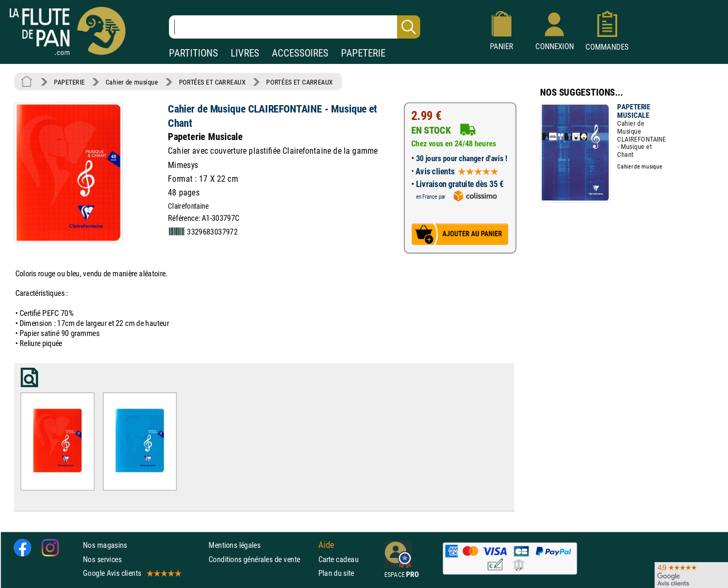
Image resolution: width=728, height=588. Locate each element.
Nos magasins (105, 545)
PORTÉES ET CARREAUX (212, 82)
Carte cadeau (338, 559)
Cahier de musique (132, 82)
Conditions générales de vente (261, 559)
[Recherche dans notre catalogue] (295, 27)
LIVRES (245, 53)
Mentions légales (234, 545)
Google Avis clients (131, 573)
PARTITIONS (193, 53)
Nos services (102, 559)
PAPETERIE (363, 53)
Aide (326, 545)
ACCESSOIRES (300, 53)
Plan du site (336, 573)
